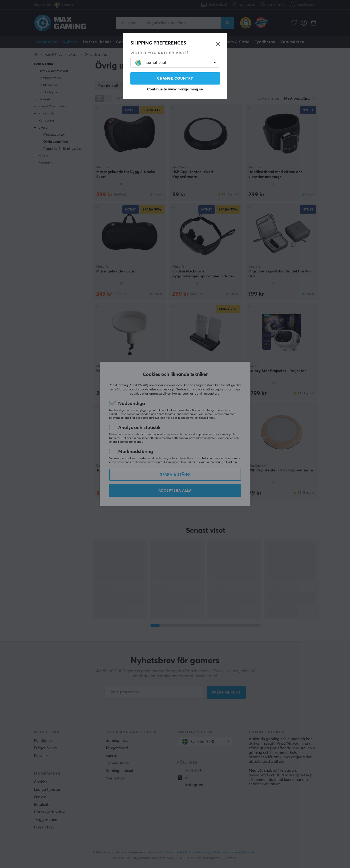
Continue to (175, 89)
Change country (175, 79)
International (151, 63)
